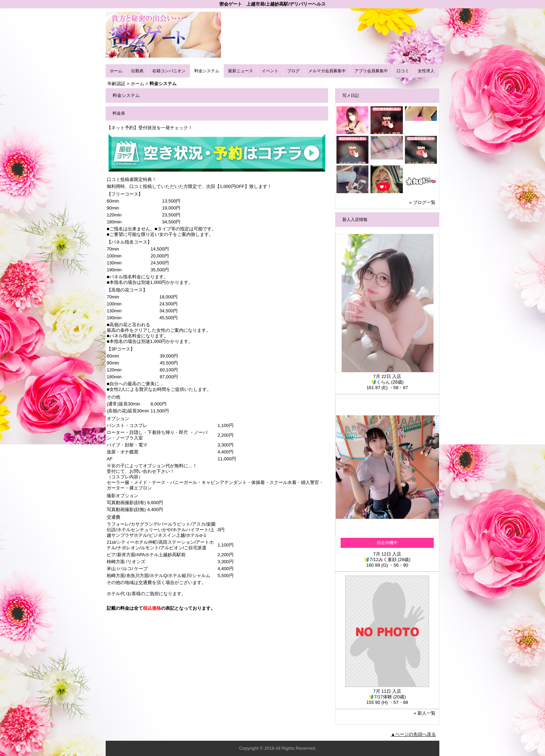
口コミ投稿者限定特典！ (132, 179)
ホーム (116, 71)
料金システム (207, 71)
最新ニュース (241, 71)
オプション (118, 418)
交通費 (113, 517)
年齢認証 (116, 84)
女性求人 (426, 71)
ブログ (293, 71)
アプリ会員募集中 (371, 71)
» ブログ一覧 (422, 202)
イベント (270, 71)
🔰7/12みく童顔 (380, 560)
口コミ (403, 71)
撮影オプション (123, 496)
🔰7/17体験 (380, 697)
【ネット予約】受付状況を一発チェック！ (150, 128)
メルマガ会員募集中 (327, 71)
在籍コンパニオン (169, 71)
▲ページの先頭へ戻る (413, 734)
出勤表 (137, 71)
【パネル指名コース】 (129, 242)
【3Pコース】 (121, 349)
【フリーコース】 (125, 194)
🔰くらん (380, 382)
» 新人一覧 (425, 713)
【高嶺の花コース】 (127, 290)
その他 (113, 397)
